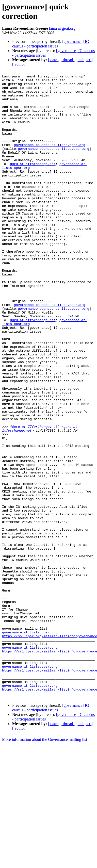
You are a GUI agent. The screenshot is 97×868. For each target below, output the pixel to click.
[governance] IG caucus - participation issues (51, 44)
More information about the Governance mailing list (45, 864)
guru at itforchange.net (33, 182)
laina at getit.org (62, 28)
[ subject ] (85, 60)
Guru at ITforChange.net (35, 497)
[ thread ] (68, 60)
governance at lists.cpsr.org (30, 744)
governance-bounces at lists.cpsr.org (50, 159)
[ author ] (20, 64)
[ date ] (54, 60)
